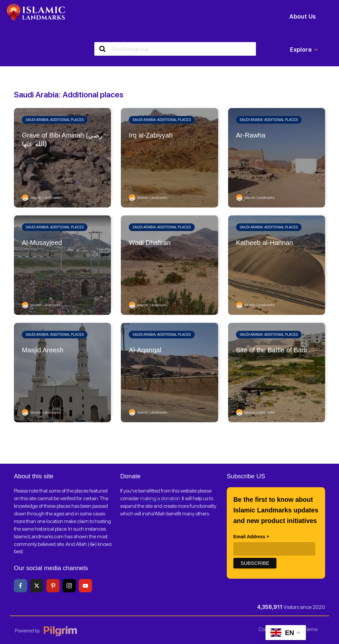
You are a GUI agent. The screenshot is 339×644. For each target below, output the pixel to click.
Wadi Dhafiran (150, 243)
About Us (303, 16)
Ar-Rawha (251, 135)
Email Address (251, 538)
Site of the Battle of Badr (272, 350)
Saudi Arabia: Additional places (55, 120)
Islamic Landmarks (41, 198)
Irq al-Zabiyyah (151, 135)
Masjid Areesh (43, 350)
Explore (304, 50)
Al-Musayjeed (42, 243)
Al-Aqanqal (145, 350)
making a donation (160, 499)
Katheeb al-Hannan (265, 243)
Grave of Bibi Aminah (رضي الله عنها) (62, 140)
